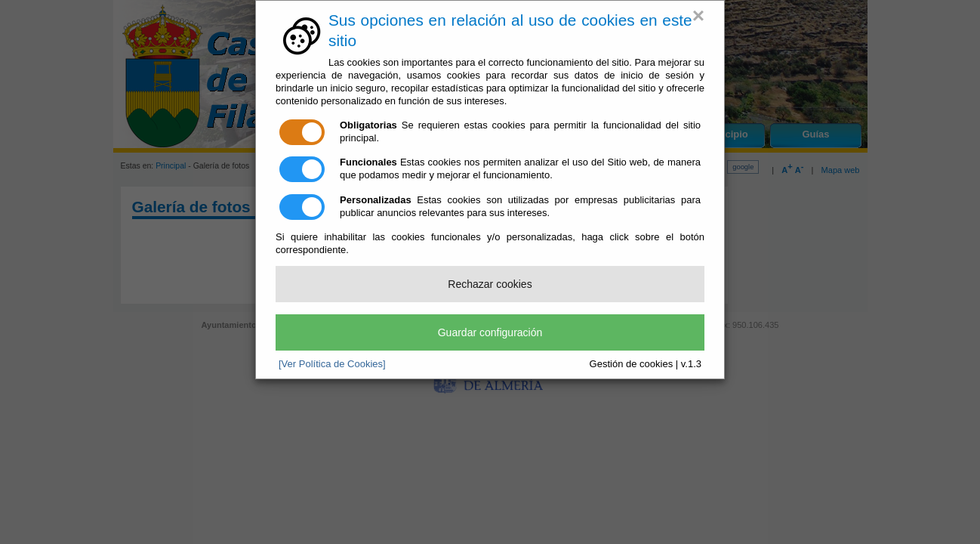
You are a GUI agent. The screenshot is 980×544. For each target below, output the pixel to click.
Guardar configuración (490, 332)
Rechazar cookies (490, 284)
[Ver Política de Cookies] (332, 364)
